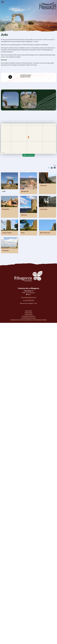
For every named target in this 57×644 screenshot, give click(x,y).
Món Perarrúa (45, 233)
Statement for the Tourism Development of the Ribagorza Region (28, 320)
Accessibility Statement (28, 316)
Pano (23, 233)
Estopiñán (6, 209)
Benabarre (25, 191)
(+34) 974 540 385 (28, 300)
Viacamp (5, 250)
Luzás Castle (7, 233)
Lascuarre (44, 209)
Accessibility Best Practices (28, 318)
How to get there (29, 155)
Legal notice (29, 311)
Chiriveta (43, 186)
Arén (4, 191)
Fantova (24, 215)
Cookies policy (29, 314)
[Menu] (3, 2)
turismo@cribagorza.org (28, 297)
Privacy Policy (29, 313)
